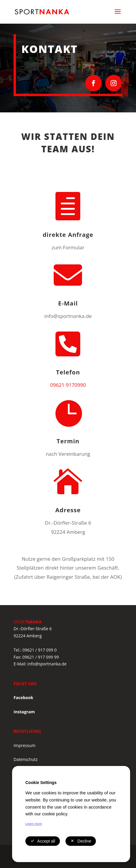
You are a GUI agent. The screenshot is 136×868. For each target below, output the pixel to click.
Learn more (34, 824)
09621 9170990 (68, 385)
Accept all (43, 841)
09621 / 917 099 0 (40, 650)
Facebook (23, 698)
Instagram (24, 712)
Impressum (24, 745)
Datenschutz (26, 759)
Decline (81, 841)
